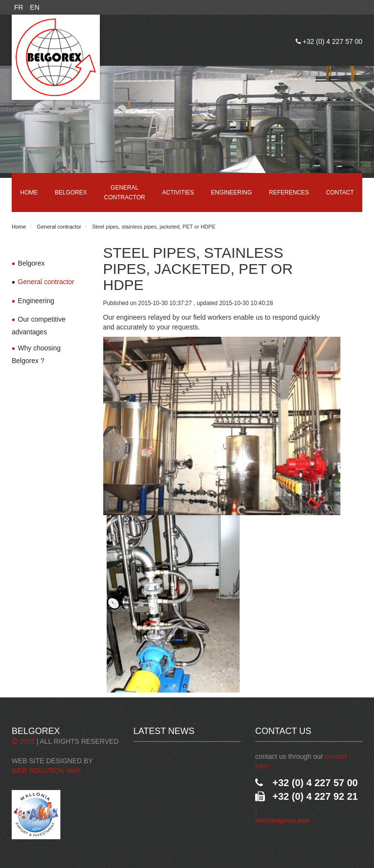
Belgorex (71, 193)
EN (35, 7)
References (289, 193)
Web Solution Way (46, 771)
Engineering (231, 193)
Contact (340, 193)
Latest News (164, 731)
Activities (178, 193)
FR (19, 7)
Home (29, 193)
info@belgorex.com (282, 821)
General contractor (125, 193)
